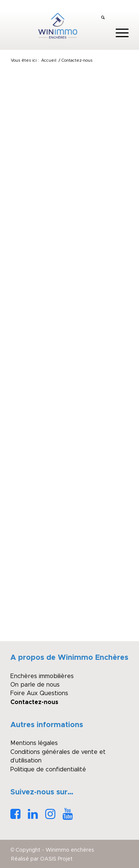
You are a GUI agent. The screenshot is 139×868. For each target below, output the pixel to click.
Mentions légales (34, 743)
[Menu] (118, 33)
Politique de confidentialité (48, 769)
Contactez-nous (34, 702)
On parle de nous (35, 685)
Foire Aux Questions (39, 693)
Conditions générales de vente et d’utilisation (58, 756)
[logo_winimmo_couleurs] (58, 26)
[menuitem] (103, 18)
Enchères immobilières (42, 676)
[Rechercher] (103, 18)
